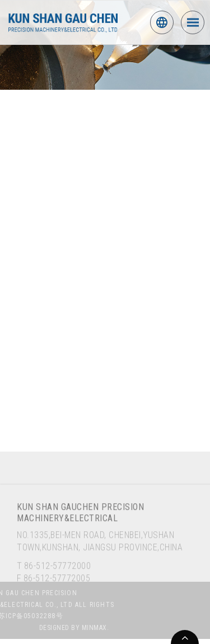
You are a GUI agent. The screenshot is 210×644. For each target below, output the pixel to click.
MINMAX (106, 629)
